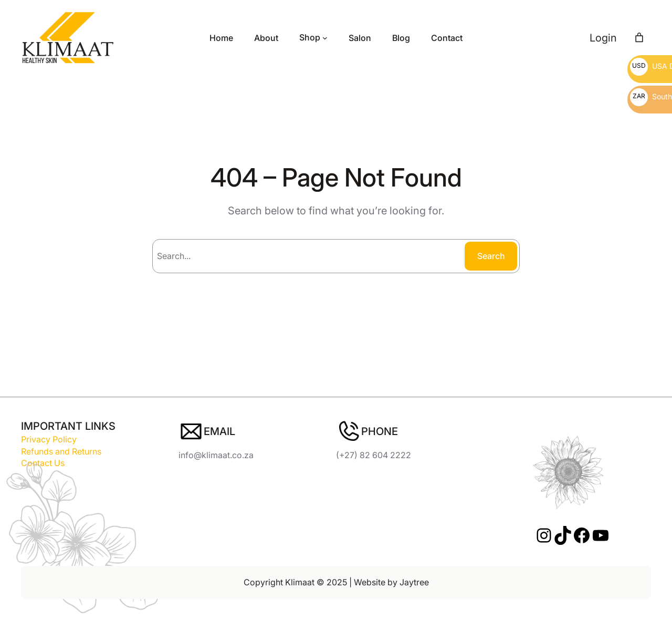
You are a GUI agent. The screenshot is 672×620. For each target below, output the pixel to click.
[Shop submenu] (325, 38)
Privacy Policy (49, 439)
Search (491, 256)
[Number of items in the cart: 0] (639, 38)
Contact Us (43, 463)
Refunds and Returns (61, 451)
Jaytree (414, 582)
